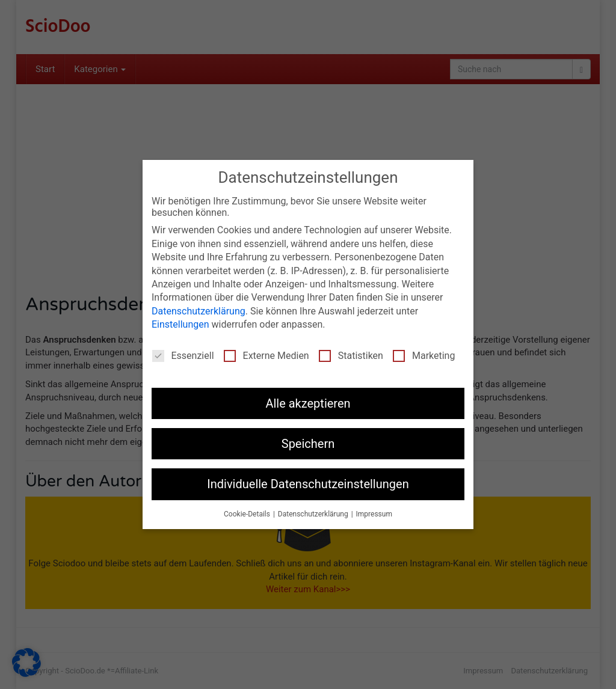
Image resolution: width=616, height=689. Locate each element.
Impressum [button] (374, 514)
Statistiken (351, 356)
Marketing (424, 356)
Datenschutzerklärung (199, 311)
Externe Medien (266, 356)
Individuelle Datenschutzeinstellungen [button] (308, 484)
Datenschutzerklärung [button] (314, 514)
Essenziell (183, 356)
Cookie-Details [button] (248, 514)
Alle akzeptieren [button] (308, 403)
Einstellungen (180, 324)
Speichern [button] (308, 444)
